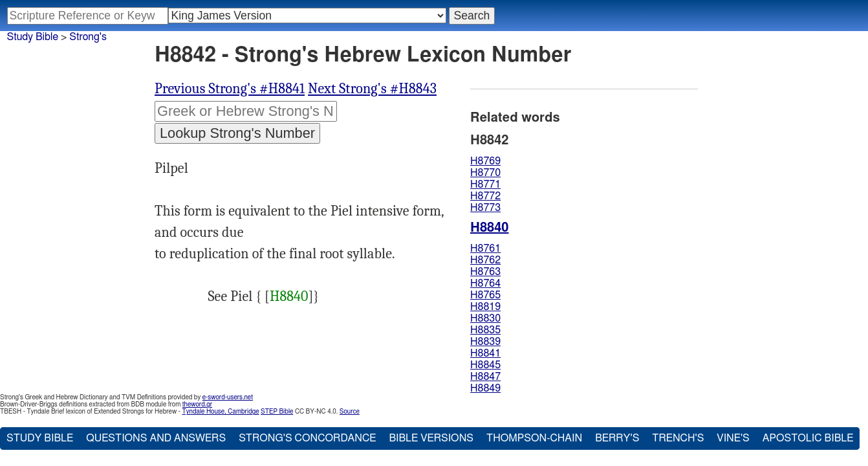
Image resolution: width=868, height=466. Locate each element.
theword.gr (197, 405)
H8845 (485, 365)
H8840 (289, 296)
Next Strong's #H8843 (372, 89)
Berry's (617, 438)
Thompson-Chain (534, 438)
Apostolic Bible (808, 438)
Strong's (88, 37)
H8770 (485, 173)
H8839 (485, 342)
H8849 (485, 388)
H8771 (485, 184)
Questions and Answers (156, 438)
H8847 (485, 377)
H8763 (485, 272)
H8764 (485, 283)
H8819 (485, 307)
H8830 (485, 318)
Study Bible (33, 37)
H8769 (485, 161)
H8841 (485, 353)
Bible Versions (431, 438)
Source (350, 412)
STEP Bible (277, 412)
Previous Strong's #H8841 (230, 89)
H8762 (485, 260)
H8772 (485, 196)
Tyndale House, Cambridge (220, 412)
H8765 (485, 295)
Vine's (733, 438)
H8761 (485, 249)
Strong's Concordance (307, 438)
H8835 (485, 330)
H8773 (485, 208)
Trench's (678, 438)
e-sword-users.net (228, 397)
